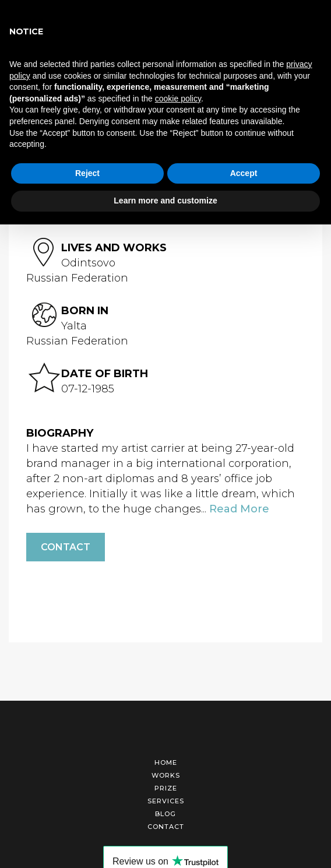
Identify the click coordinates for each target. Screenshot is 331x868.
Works (166, 775)
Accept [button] (244, 173)
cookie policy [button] (178, 99)
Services (166, 801)
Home (166, 762)
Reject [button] (87, 173)
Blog (165, 814)
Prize (166, 788)
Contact (66, 547)
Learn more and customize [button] (165, 201)
